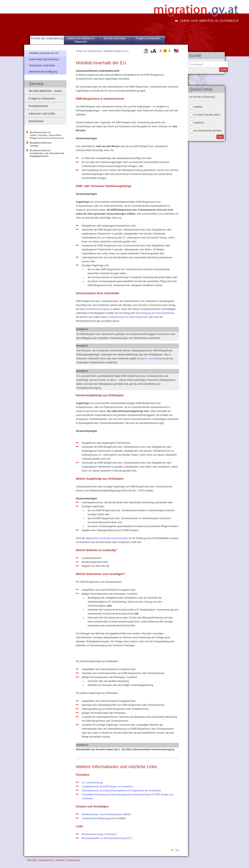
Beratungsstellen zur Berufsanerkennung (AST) (107, 838)
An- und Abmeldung (155, 359)
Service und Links (115, 38)
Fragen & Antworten (148, 38)
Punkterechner (38, 106)
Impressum (74, 860)
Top (177, 850)
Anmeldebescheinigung (97, 309)
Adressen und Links (42, 114)
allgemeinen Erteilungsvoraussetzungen (107, 538)
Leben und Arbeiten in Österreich (81, 40)
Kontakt (60, 860)
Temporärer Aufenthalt (42, 65)
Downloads (36, 121)
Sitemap (32, 860)
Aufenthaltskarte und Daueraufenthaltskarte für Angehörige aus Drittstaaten (121, 791)
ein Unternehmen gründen (208, 131)
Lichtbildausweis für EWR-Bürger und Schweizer (107, 787)
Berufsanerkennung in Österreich (99, 834)
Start (220, 137)
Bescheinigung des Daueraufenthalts (155, 313)
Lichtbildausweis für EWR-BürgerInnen (128, 317)
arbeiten (198, 107)
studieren (199, 123)
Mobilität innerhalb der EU (116, 51)
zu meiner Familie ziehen (207, 115)
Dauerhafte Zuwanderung (44, 59)
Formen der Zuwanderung (88, 51)
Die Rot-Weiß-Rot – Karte (45, 91)
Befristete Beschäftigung (43, 72)
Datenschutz (46, 860)
